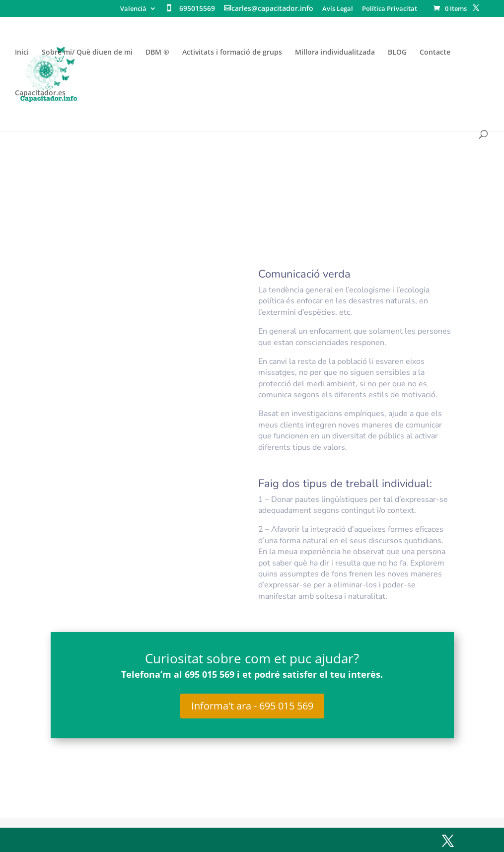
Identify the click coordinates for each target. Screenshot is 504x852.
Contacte (435, 53)
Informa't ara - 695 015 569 (252, 706)
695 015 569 (211, 674)
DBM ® (157, 53)
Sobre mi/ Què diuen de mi (87, 53)
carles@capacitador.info (272, 9)
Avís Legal (338, 9)
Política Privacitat (390, 9)
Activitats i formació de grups (232, 53)
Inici (22, 53)
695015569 (197, 9)
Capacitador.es (40, 93)
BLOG (397, 53)
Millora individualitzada (335, 53)
